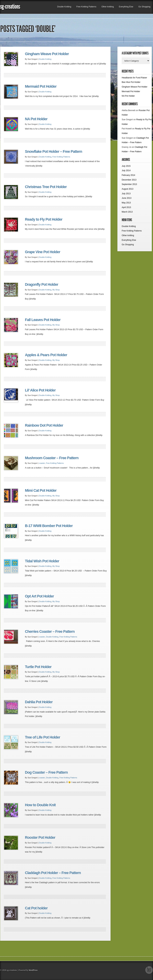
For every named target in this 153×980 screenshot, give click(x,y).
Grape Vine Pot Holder (43, 252)
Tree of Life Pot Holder (43, 737)
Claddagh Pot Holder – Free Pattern (53, 873)
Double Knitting (64, 7)
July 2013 (126, 194)
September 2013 (129, 184)
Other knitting (108, 7)
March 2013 (127, 212)
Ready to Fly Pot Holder (44, 219)
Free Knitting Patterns (86, 7)
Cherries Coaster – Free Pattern (50, 632)
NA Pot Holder (36, 119)
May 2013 (126, 203)
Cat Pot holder (36, 908)
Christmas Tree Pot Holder (46, 187)
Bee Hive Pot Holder (131, 82)
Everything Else (126, 7)
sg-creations (10, 6)
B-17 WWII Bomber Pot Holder (49, 526)
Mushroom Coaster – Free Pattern (52, 458)
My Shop (56, 290)
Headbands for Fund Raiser (134, 78)
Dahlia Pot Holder (39, 702)
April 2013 (126, 207)
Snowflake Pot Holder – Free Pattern (53, 152)
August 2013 (127, 189)
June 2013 (127, 198)
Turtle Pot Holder (38, 667)
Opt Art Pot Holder (39, 596)
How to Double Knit (40, 805)
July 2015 (126, 166)
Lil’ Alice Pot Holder (40, 390)
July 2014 (126, 171)
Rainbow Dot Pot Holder (44, 425)
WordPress (33, 970)
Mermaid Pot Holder (41, 86)
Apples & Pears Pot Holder (46, 355)
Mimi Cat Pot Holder (41, 491)
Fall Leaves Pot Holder (43, 320)
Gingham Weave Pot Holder (47, 54)
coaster (42, 463)
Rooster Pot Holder (40, 838)
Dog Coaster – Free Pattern (46, 772)
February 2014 (128, 175)
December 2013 (129, 180)
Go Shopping (144, 7)
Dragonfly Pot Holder (42, 285)
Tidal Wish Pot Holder (42, 561)
